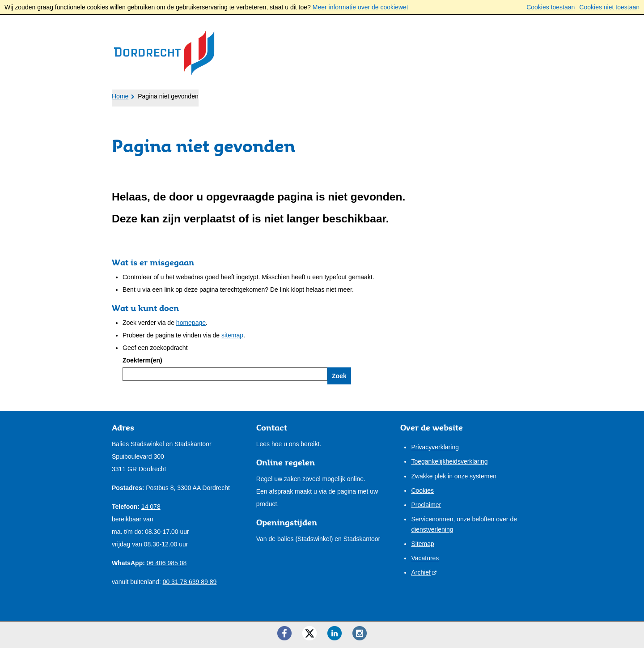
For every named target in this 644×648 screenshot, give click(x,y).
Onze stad (322, 94)
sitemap (232, 335)
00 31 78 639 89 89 (190, 582)
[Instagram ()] (360, 633)
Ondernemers (205, 94)
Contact (377, 94)
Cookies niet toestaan (609, 7)
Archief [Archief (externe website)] (421, 572)
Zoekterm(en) (142, 360)
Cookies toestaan (551, 7)
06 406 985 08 (167, 563)
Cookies (422, 490)
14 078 (151, 507)
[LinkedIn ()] (335, 633)
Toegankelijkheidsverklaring (449, 461)
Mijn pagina (504, 94)
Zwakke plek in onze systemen (454, 476)
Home (120, 96)
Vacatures (425, 558)
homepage (191, 323)
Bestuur (268, 94)
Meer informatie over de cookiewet (360, 7)
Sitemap (422, 544)
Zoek (339, 376)
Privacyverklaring (435, 447)
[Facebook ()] (284, 633)
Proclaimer (426, 505)
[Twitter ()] (309, 633)
